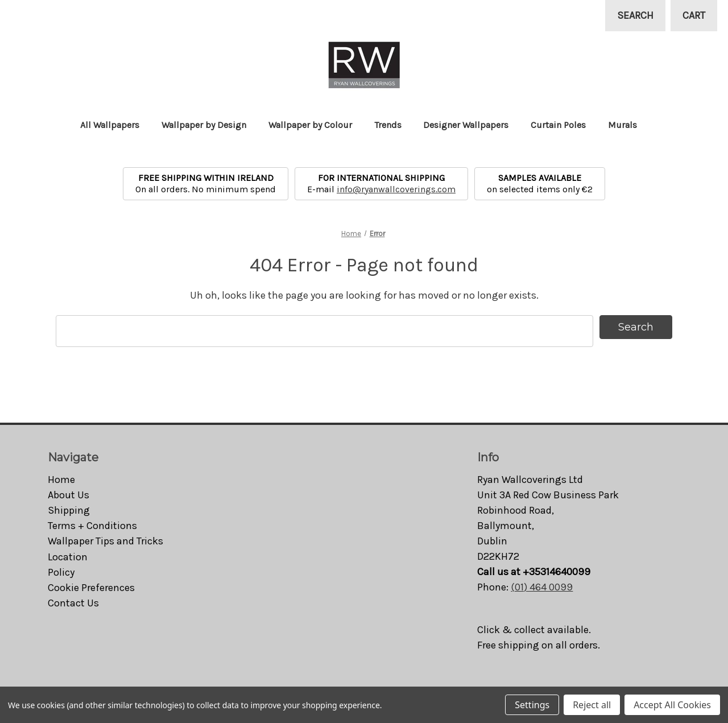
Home (61, 480)
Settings (532, 705)
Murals (628, 125)
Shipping (69, 510)
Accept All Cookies (672, 705)
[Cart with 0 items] (694, 16)
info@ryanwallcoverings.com (396, 189)
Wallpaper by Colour (316, 125)
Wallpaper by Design (209, 125)
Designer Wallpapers (471, 125)
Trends (393, 125)
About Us (69, 495)
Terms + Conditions (92, 526)
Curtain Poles (564, 125)
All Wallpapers (115, 125)
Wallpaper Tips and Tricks (106, 541)
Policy (61, 572)
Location (68, 557)
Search (635, 15)
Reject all (592, 705)
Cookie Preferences (91, 588)
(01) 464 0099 (542, 587)
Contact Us (73, 603)
